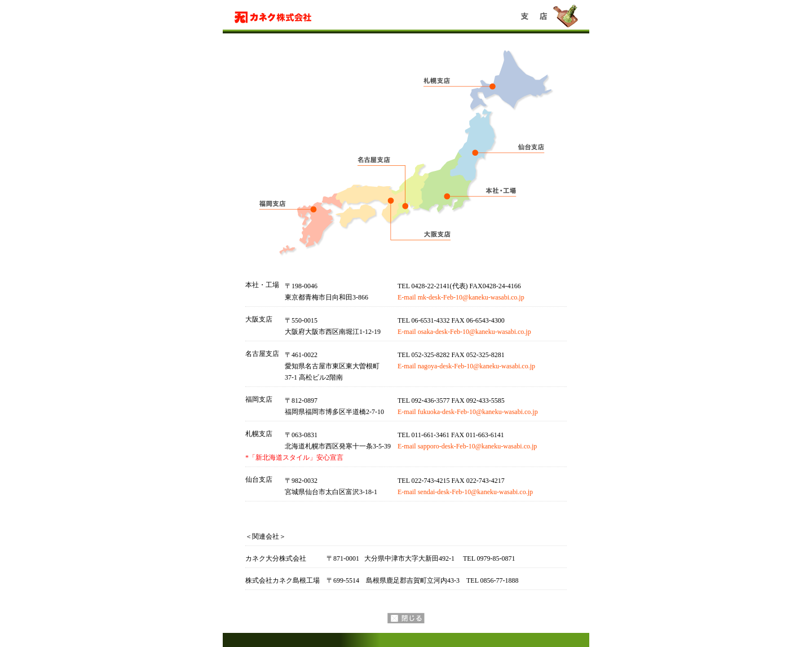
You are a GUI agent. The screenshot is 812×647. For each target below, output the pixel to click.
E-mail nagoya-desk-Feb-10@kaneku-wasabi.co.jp (466, 366)
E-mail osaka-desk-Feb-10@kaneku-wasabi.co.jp (464, 332)
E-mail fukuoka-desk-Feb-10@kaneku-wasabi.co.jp (468, 412)
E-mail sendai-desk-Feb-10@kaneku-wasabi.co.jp (465, 492)
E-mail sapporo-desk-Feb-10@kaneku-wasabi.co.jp (467, 446)
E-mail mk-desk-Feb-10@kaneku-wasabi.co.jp (461, 297)
